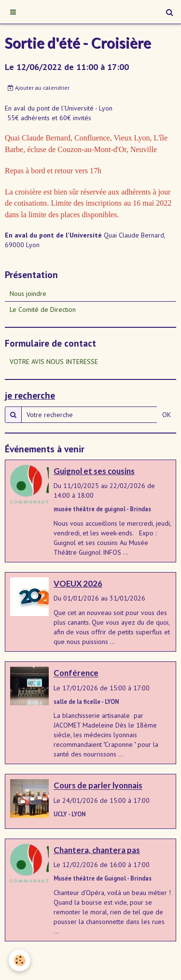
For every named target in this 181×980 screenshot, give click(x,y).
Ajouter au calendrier (39, 88)
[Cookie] (20, 960)
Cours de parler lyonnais (98, 786)
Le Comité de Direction (43, 309)
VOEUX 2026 (78, 583)
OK (167, 415)
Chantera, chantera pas (97, 850)
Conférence (76, 673)
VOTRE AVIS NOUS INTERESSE (54, 362)
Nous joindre (28, 294)
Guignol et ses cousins (94, 471)
